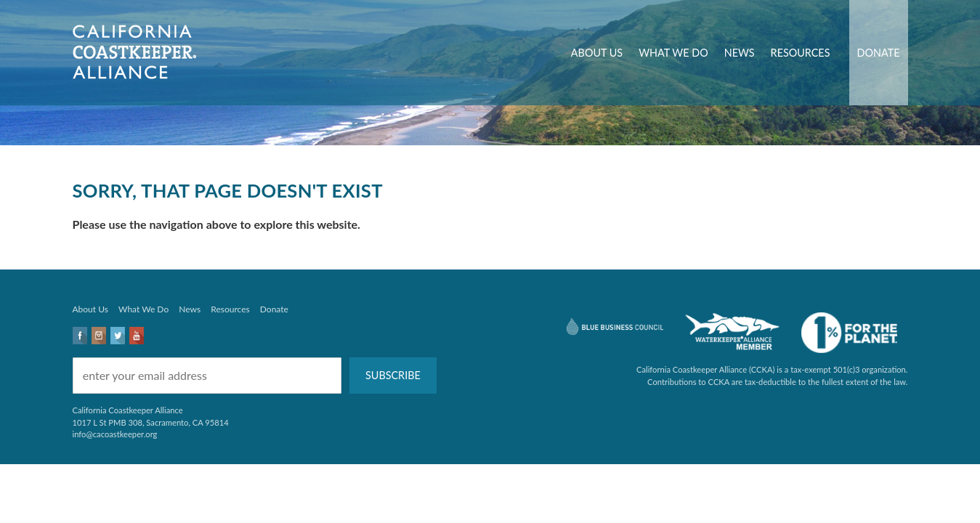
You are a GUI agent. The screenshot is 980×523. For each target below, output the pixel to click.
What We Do (673, 53)
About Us (597, 53)
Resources (801, 53)
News (740, 53)
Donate (879, 53)
